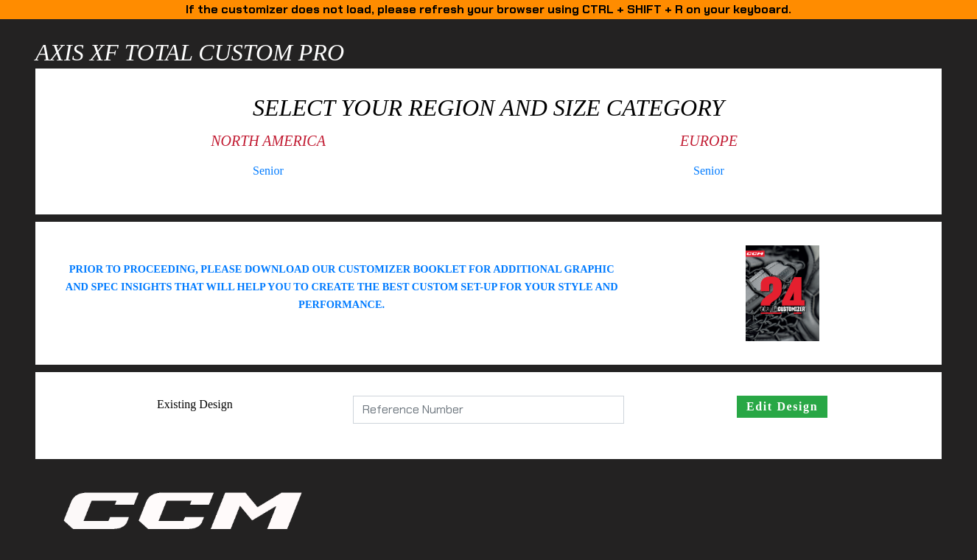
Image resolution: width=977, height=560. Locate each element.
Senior (268, 171)
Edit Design (782, 406)
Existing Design (195, 404)
